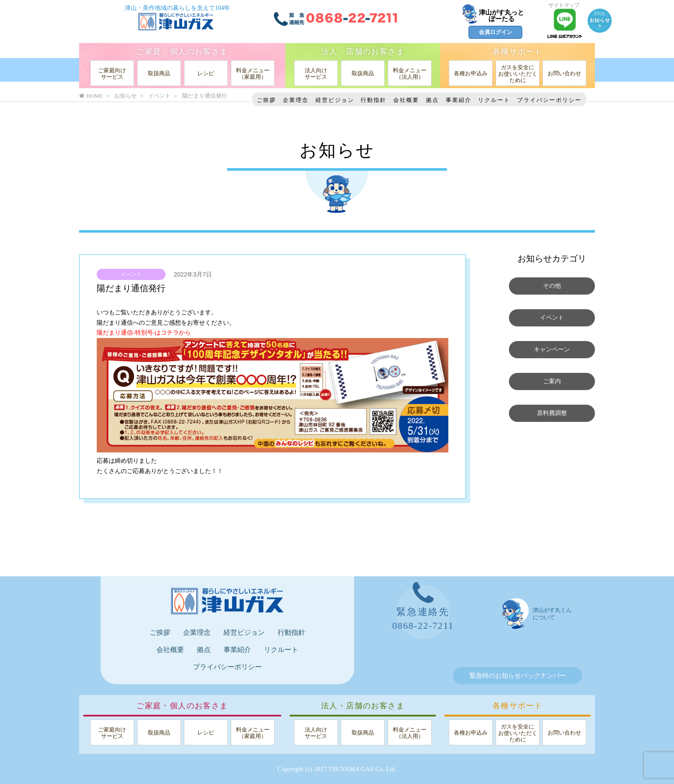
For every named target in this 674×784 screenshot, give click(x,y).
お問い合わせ (564, 73)
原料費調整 (552, 413)
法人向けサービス (316, 74)
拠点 (432, 100)
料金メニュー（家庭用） (253, 74)
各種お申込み (471, 73)
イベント (131, 274)
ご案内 (552, 381)
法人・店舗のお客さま (363, 52)
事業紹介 (459, 100)
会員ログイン (496, 32)
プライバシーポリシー (549, 100)
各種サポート (518, 52)
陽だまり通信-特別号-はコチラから (144, 333)
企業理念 (296, 100)
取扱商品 (159, 73)
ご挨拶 (266, 100)
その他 (552, 286)
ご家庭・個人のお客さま (182, 52)
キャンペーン (552, 350)
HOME (91, 96)
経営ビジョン (335, 100)
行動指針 (374, 100)
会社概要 (406, 100)
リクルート (494, 100)
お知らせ (126, 96)
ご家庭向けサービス (112, 74)
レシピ (206, 73)
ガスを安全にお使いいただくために (518, 74)
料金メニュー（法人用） (410, 74)
